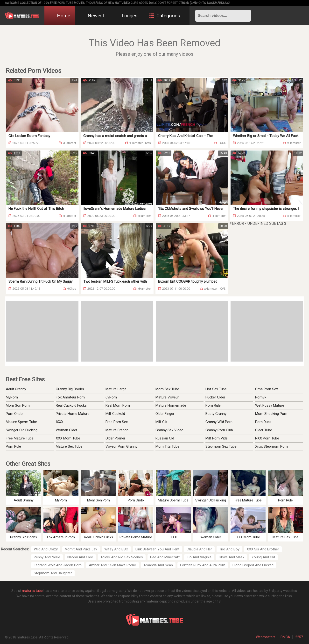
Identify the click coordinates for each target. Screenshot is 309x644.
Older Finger (165, 414)
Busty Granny (216, 414)
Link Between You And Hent (157, 549)
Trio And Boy (229, 549)
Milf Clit (161, 422)
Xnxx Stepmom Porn (271, 446)
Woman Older (67, 430)
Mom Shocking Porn (271, 414)
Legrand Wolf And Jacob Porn (58, 565)
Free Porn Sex (117, 422)
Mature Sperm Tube (21, 422)
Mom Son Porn (18, 405)
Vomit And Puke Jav (81, 549)
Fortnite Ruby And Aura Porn (203, 565)
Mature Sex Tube (69, 446)
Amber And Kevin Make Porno (112, 565)
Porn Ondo (14, 414)
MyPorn (12, 397)
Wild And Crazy (46, 549)
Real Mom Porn (118, 405)
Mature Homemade (171, 405)
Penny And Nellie (47, 557)
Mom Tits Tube (167, 446)
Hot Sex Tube (216, 389)
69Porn (111, 397)
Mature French (117, 430)
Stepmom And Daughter (53, 573)
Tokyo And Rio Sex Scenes (122, 557)
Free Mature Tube (20, 438)
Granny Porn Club (219, 430)
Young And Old (263, 557)
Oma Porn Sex (267, 389)
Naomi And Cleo (80, 557)
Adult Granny (16, 389)
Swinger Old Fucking (22, 430)
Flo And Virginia (199, 557)
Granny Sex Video (169, 430)
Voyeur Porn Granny (121, 446)
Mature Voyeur (167, 397)
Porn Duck (263, 422)
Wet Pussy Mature (270, 405)
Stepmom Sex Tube (221, 446)
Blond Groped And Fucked (253, 565)
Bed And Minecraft (165, 557)
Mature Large (116, 389)
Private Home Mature (73, 414)
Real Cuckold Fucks (71, 405)
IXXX (60, 422)
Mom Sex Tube (167, 389)
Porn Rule (13, 446)
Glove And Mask (232, 557)
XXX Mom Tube (68, 438)
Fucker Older (215, 397)
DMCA (285, 637)
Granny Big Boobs (70, 389)
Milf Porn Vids (217, 438)
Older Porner (115, 438)
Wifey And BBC (116, 549)
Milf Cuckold (115, 414)
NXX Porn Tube (267, 438)
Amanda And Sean (158, 565)
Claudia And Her (199, 549)
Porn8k (261, 397)
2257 (299, 637)
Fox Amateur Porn (70, 397)
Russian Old (165, 438)
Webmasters (266, 637)
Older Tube (264, 430)
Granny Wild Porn (219, 422)
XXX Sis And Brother (263, 549)
